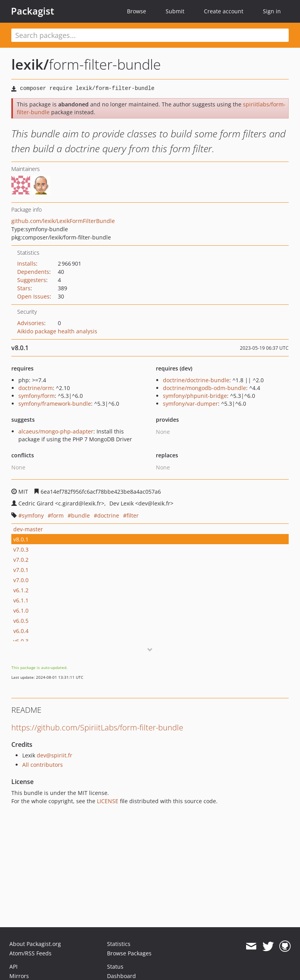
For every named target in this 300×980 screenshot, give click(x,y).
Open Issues (33, 296)
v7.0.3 (21, 549)
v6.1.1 (21, 600)
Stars (24, 288)
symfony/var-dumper (190, 404)
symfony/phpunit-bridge (195, 396)
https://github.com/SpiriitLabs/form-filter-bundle (97, 727)
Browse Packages (129, 953)
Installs (27, 263)
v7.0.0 (21, 580)
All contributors (43, 765)
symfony (33, 515)
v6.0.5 (21, 621)
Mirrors (19, 976)
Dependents (33, 272)
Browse (137, 11)
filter (133, 515)
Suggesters (32, 280)
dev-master (28, 529)
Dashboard (121, 976)
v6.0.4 (21, 631)
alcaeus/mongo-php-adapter (56, 431)
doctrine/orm (36, 388)
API (13, 967)
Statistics (119, 944)
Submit (175, 11)
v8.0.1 (21, 539)
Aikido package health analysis (57, 331)
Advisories (31, 323)
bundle (80, 515)
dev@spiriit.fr (54, 755)
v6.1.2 (21, 590)
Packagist (33, 11)
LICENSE (108, 801)
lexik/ (30, 64)
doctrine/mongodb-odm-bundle (204, 388)
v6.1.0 (21, 610)
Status (115, 967)
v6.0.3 (21, 641)
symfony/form (37, 396)
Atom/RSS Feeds (30, 953)
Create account (224, 11)
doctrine (108, 515)
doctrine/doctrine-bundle (196, 380)
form (57, 515)
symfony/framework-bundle (55, 404)
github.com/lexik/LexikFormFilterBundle (63, 221)
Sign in (272, 11)
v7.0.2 (21, 560)
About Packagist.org (35, 944)
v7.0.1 (21, 570)
